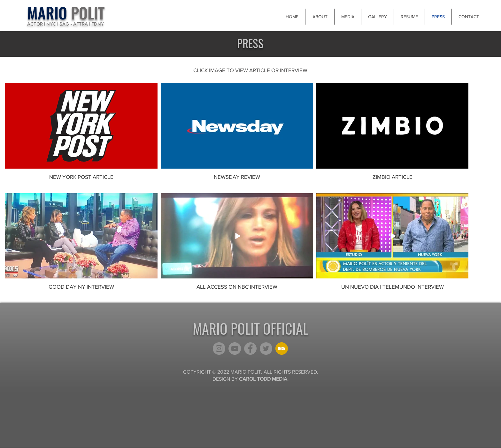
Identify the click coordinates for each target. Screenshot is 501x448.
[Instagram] (219, 349)
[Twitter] (266, 349)
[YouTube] (235, 349)
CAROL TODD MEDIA (263, 379)
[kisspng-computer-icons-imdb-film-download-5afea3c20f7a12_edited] (282, 349)
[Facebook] (250, 349)
